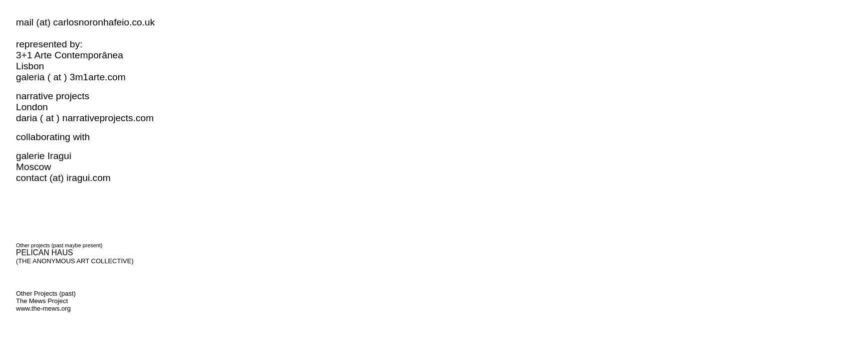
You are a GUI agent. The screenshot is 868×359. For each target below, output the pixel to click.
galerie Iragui (46, 156)
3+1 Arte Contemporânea (74, 55)
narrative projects (53, 96)
